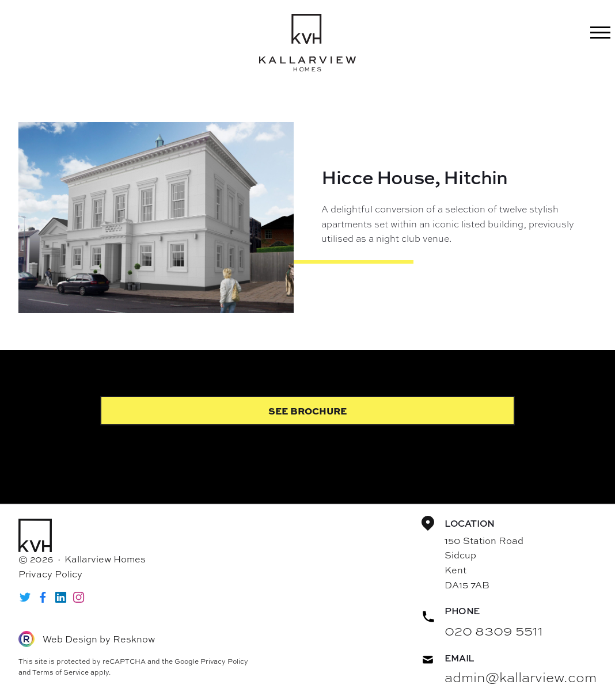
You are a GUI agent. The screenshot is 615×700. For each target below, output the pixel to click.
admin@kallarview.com (521, 677)
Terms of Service (60, 672)
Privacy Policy (50, 574)
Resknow (134, 639)
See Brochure (307, 411)
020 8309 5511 (494, 630)
